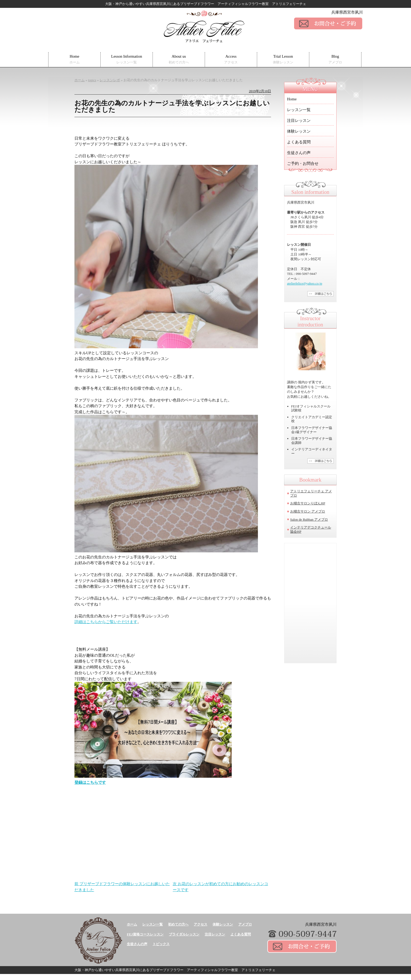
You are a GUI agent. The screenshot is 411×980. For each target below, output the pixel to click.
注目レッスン (299, 121)
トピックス (161, 944)
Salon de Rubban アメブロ (309, 519)
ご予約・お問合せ (303, 164)
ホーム (132, 924)
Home (75, 59)
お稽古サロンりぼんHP (308, 503)
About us (179, 59)
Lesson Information (127, 59)
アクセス (201, 924)
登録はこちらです (90, 782)
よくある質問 (299, 142)
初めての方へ (178, 924)
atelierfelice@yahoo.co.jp (305, 283)
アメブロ (245, 924)
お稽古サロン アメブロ (308, 511)
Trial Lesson (283, 59)
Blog (335, 59)
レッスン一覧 (299, 110)
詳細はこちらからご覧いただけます (106, 622)
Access (231, 59)
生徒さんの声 (299, 153)
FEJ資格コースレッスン (145, 934)
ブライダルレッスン (184, 934)
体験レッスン (299, 131)
